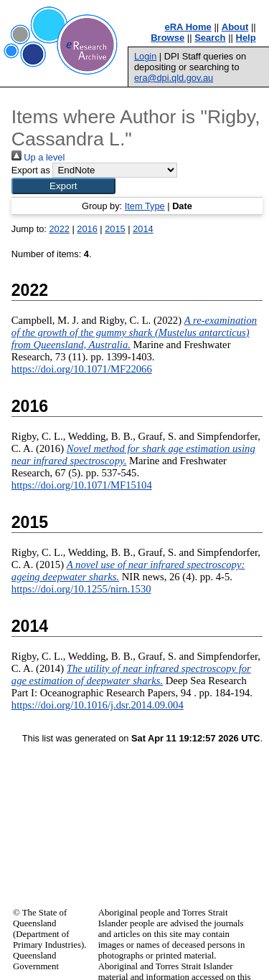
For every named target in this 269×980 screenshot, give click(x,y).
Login (145, 56)
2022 (59, 229)
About (235, 27)
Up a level (38, 157)
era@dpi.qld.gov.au (174, 78)
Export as (31, 170)
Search (210, 38)
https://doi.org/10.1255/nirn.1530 (81, 589)
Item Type (145, 206)
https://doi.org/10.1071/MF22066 (82, 369)
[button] (63, 186)
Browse (167, 38)
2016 (87, 229)
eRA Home (188, 27)
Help (246, 38)
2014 (143, 229)
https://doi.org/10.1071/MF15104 (82, 485)
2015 (115, 229)
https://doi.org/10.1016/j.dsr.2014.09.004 (98, 705)
